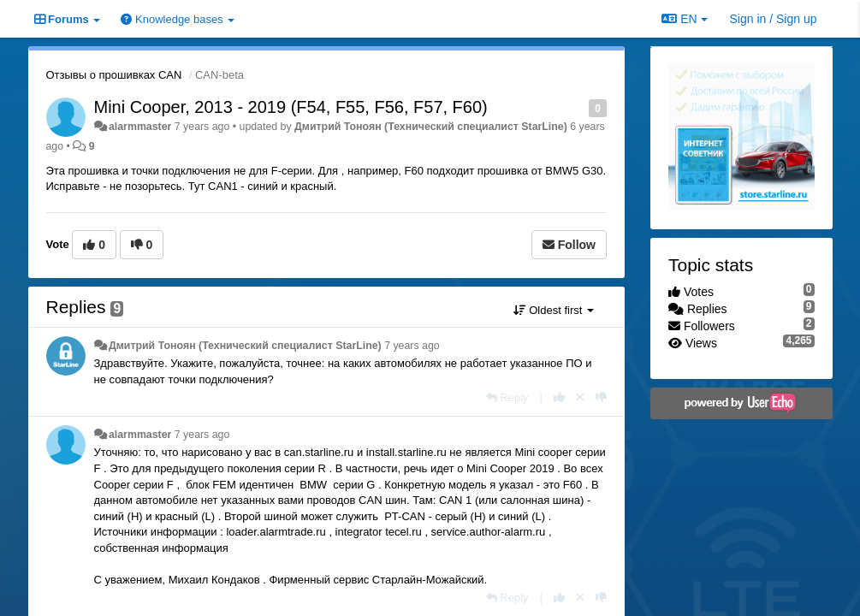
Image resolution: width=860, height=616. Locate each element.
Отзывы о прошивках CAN (114, 75)
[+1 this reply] (559, 397)
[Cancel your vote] (580, 397)
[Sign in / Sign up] (774, 19)
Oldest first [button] (554, 310)
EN (684, 19)
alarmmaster (140, 127)
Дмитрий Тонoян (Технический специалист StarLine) (431, 127)
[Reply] (507, 397)
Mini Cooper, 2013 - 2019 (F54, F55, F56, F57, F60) (291, 107)
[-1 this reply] (601, 397)
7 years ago (412, 346)
